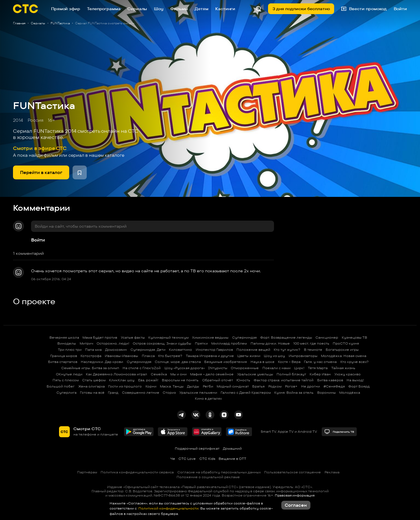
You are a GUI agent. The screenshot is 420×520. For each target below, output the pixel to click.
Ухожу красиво (348, 374)
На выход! (355, 380)
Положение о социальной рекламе (208, 477)
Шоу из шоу (274, 356)
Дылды (193, 386)
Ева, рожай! (148, 380)
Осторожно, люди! (113, 343)
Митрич (86, 343)
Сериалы (137, 9)
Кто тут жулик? (287, 350)
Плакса (148, 356)
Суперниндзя (244, 337)
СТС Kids (207, 459)
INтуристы (218, 368)
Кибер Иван (320, 374)
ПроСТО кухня (346, 343)
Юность (243, 380)
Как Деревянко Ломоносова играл (117, 374)
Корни (151, 386)
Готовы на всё (92, 392)
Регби (208, 386)
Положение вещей (253, 350)
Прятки (201, 343)
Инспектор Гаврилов (214, 350)
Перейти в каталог (41, 172)
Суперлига (67, 392)
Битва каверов (330, 380)
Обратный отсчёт (218, 380)
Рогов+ (291, 386)
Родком (275, 386)
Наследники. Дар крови (102, 362)
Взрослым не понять (180, 380)
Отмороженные (245, 368)
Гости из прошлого (125, 386)
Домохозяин (116, 350)
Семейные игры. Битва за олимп (90, 368)
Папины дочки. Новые (270, 343)
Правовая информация (295, 495)
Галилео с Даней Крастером (246, 392)
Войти (38, 240)
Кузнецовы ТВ (354, 337)
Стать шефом (94, 380)
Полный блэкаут (291, 374)
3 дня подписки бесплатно (301, 9)
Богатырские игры (342, 350)
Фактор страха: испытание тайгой (284, 380)
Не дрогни (311, 386)
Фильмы (179, 9)
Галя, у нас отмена (320, 362)
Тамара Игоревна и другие (210, 356)
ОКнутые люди (69, 374)
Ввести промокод (364, 9)
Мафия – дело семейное (212, 374)
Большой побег (61, 386)
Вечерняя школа (64, 337)
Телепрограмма (104, 9)
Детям (201, 9)
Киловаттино (180, 350)
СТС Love (187, 459)
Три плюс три (70, 350)
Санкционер (327, 337)
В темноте (313, 350)
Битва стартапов (63, 362)
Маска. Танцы (172, 386)
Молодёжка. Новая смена (344, 356)
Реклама (332, 472)
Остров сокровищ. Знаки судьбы (162, 343)
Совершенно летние (141, 392)
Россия (36, 120)
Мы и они (179, 374)
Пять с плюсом (66, 380)
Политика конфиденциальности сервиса (137, 472)
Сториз (169, 392)
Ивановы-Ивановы (121, 356)
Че (173, 459)
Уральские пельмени (198, 392)
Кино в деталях (208, 398)
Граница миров (64, 356)
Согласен (296, 505)
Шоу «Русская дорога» (185, 368)
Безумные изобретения (226, 362)
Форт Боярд (359, 386)
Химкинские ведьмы (210, 337)
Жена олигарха (92, 386)
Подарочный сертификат (197, 448)
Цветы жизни (249, 356)
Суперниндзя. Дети (148, 350)
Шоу (159, 9)
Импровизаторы (303, 356)
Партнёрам (87, 472)
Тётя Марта (318, 368)
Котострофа (91, 356)
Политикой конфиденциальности (168, 508)
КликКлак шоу (122, 380)
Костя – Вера (289, 362)
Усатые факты (133, 337)
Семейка (159, 374)
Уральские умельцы (255, 374)
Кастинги (225, 9)
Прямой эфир (66, 9)
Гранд (113, 392)
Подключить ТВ (339, 432)
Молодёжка (350, 392)
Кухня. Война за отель (294, 392)
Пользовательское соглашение (292, 472)
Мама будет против (100, 337)
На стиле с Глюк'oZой (142, 368)
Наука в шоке (263, 362)
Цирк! (299, 368)
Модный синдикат (233, 386)
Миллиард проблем (229, 343)
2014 (18, 120)
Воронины (327, 392)
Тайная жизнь (343, 368)
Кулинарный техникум (168, 337)
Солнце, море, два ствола (178, 362)
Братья (258, 386)
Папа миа (93, 350)
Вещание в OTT (232, 459)
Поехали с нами (277, 368)
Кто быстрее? (170, 356)
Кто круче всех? (354, 362)
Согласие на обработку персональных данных (219, 472)
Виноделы (67, 343)
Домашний (232, 448)
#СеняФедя (334, 386)
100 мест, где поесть (311, 343)
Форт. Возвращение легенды (286, 337)
